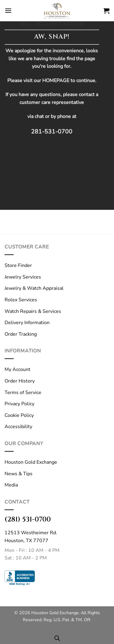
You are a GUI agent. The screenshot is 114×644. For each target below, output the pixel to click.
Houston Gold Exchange (31, 462)
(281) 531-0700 (28, 519)
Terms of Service (23, 393)
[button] (8, 10)
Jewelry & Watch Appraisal (34, 288)
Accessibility (18, 427)
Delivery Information (27, 323)
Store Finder (18, 265)
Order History (20, 381)
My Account (17, 369)
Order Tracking (21, 334)
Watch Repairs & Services (33, 311)
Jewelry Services (23, 277)
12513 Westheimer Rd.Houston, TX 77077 (31, 537)
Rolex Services (21, 300)
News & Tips (19, 474)
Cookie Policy (19, 415)
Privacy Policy (19, 404)
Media (11, 485)
